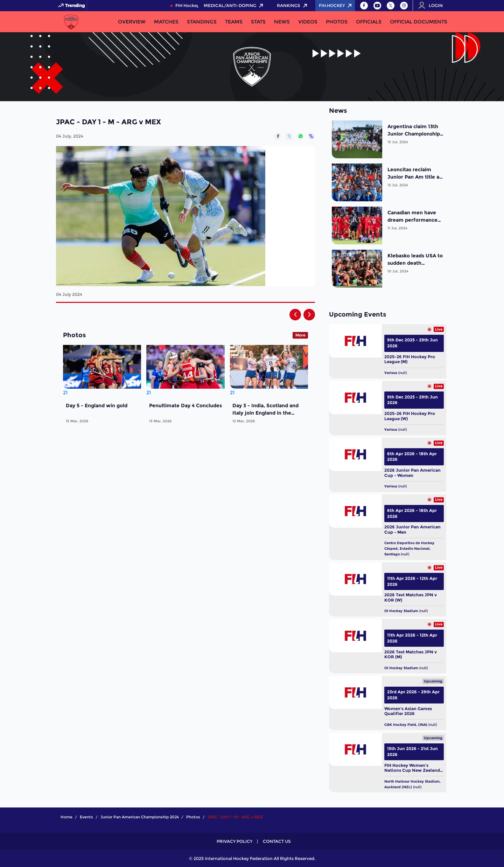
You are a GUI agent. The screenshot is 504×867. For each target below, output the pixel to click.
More (300, 335)
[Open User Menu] (433, 6)
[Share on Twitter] (289, 136)
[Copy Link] (311, 136)
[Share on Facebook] (277, 136)
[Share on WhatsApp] (300, 136)
